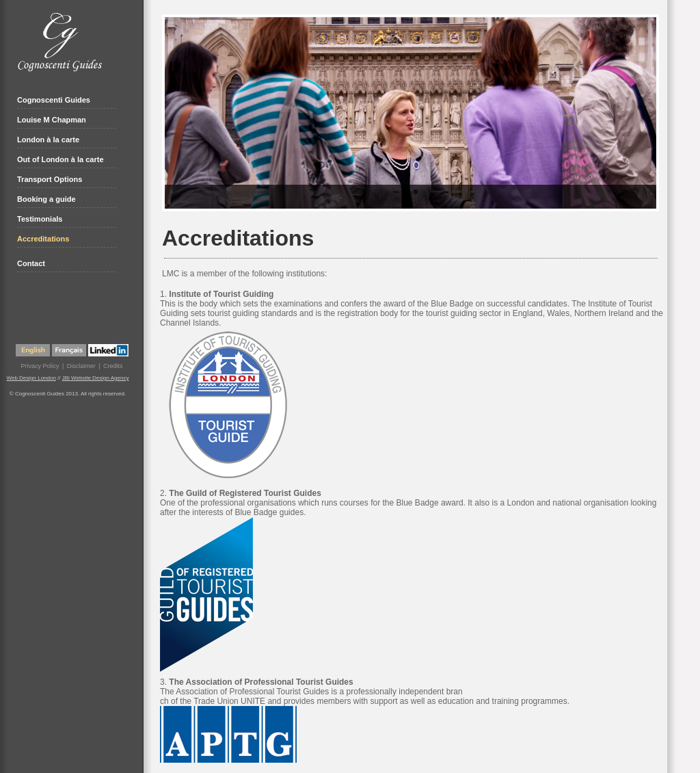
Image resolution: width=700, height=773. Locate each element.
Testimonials (40, 219)
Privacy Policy (40, 366)
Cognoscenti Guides (54, 100)
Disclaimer (81, 366)
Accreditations (43, 239)
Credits (113, 366)
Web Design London (31, 378)
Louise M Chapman (52, 120)
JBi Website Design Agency (96, 378)
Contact (31, 263)
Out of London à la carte (60, 159)
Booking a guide (46, 199)
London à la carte (48, 140)
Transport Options (50, 179)
